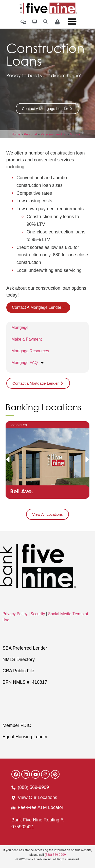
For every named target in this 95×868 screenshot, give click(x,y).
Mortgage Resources (30, 351)
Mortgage (77, 134)
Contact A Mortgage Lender (37, 307)
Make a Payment (27, 339)
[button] (8, 459)
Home (16, 134)
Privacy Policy (15, 614)
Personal (30, 134)
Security (38, 614)
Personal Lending (53, 134)
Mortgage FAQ (28, 363)
